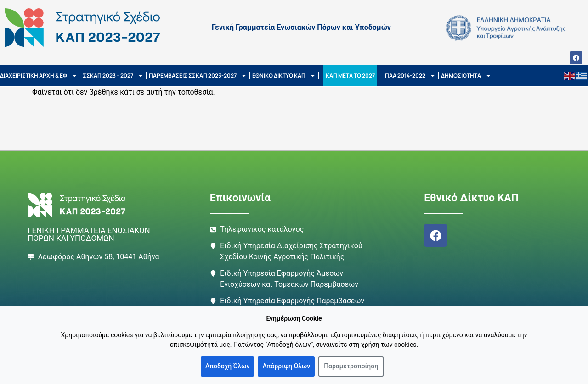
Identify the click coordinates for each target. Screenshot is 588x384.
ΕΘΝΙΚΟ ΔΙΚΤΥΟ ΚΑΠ (284, 76)
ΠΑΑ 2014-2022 (410, 76)
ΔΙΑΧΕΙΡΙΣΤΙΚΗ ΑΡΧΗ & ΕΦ (39, 76)
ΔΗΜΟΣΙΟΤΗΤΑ (466, 76)
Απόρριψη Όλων (286, 366)
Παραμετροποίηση (351, 366)
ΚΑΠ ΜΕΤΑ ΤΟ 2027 (350, 75)
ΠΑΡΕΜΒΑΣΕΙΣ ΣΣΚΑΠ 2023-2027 (198, 76)
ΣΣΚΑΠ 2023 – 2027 (113, 76)
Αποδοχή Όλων (228, 366)
